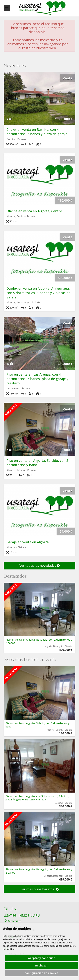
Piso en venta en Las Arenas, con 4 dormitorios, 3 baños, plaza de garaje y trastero (37, 379)
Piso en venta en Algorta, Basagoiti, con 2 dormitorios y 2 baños (39, 641)
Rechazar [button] (41, 965)
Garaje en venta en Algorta (28, 542)
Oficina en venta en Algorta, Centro (34, 211)
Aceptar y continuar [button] (41, 958)
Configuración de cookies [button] (41, 973)
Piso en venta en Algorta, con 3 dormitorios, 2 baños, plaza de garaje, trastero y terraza (37, 798)
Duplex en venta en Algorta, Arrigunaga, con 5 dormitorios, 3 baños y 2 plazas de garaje (38, 293)
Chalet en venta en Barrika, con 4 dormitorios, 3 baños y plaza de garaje (37, 132)
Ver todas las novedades (40, 565)
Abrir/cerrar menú (7, 8)
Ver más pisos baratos (40, 889)
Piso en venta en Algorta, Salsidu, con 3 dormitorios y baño (37, 725)
